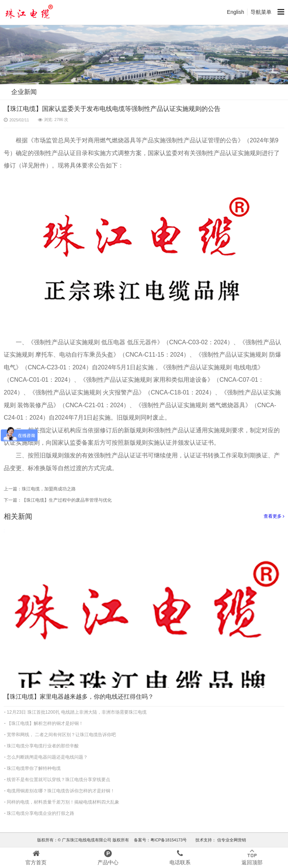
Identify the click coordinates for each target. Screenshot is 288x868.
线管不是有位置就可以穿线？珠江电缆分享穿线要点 (58, 780)
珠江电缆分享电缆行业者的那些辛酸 (43, 746)
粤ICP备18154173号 (169, 840)
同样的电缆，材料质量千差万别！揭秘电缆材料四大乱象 (63, 802)
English (235, 12)
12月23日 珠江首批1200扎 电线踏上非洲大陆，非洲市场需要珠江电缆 (77, 712)
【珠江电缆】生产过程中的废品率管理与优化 (67, 500)
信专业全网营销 (231, 840)
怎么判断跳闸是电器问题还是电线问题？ (47, 757)
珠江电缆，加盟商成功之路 (49, 489)
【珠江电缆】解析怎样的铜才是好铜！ (45, 723)
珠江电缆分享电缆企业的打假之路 (40, 813)
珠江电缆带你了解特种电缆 (34, 768)
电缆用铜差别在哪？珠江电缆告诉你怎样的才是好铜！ (61, 791)
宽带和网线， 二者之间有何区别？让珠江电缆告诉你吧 (61, 735)
